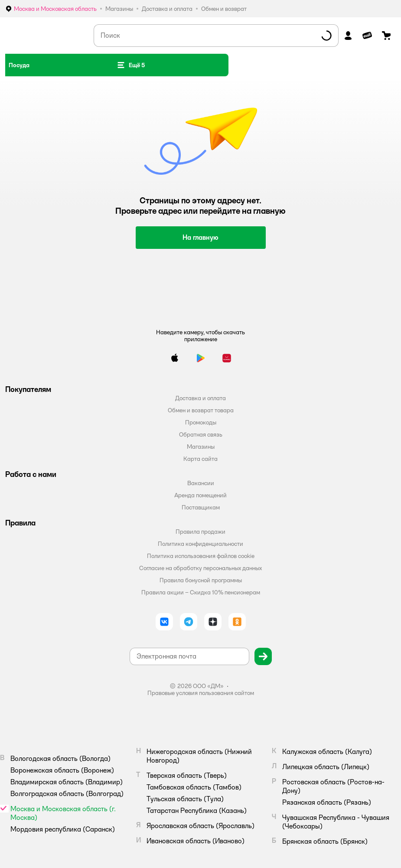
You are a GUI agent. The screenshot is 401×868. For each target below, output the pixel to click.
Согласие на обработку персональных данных (200, 568)
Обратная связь (201, 434)
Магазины (201, 447)
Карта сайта (200, 459)
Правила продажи (200, 532)
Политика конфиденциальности (200, 544)
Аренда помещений (200, 495)
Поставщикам (201, 507)
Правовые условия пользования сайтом (201, 693)
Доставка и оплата (200, 398)
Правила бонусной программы (201, 580)
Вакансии (201, 483)
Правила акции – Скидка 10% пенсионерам (201, 592)
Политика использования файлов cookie (201, 556)
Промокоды (201, 422)
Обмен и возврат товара (201, 410)
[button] (131, 65)
